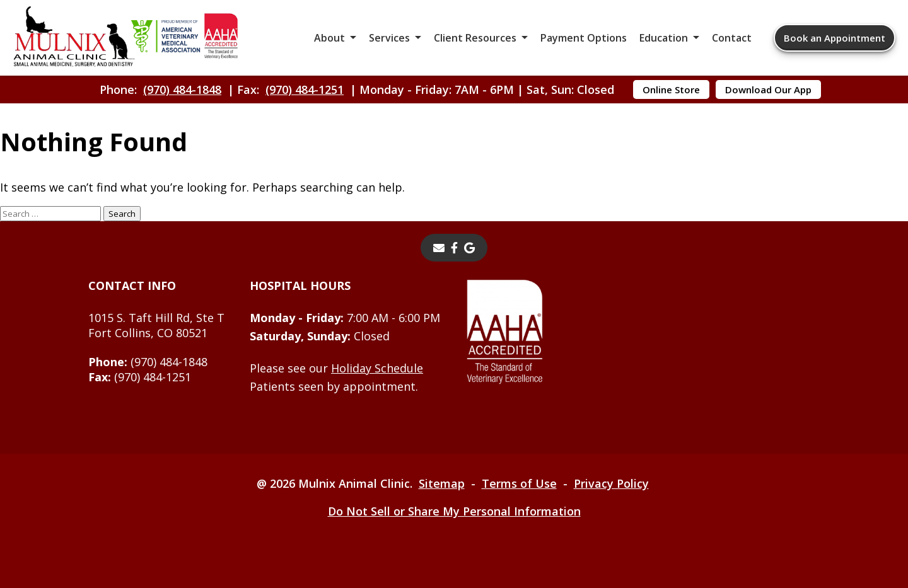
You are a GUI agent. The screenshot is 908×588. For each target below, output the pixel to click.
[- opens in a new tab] (454, 248)
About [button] (329, 38)
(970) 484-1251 (305, 89)
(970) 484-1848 (182, 89)
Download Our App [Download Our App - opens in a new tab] (768, 89)
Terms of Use (519, 483)
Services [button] (389, 38)
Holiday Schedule (377, 368)
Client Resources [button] (475, 38)
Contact (732, 38)
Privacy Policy (611, 483)
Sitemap (442, 483)
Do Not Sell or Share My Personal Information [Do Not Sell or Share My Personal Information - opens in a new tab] (454, 511)
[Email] (439, 248)
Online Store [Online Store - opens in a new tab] (671, 89)
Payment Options (584, 38)
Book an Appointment (835, 38)
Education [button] (664, 38)
